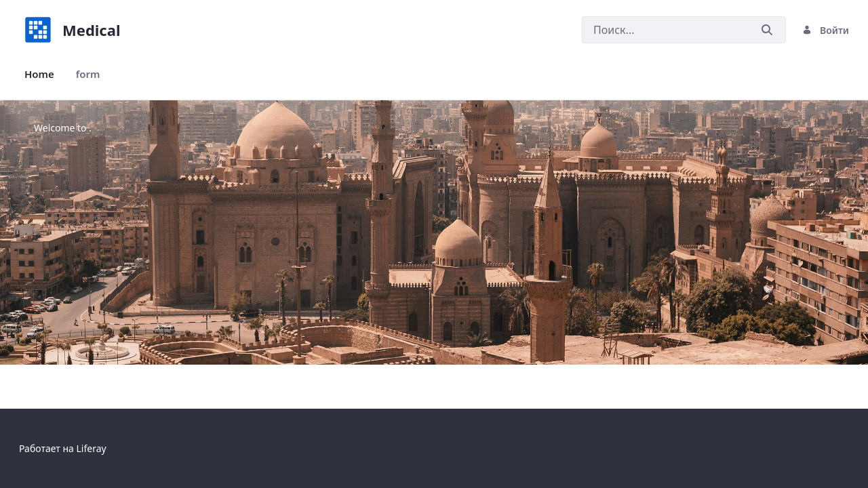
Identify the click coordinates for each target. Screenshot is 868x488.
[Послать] (767, 30)
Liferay (91, 448)
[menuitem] (39, 74)
